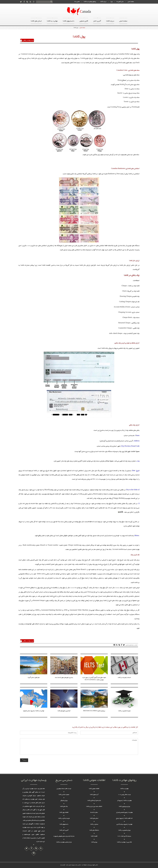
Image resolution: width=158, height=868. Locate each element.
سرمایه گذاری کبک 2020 (124, 836)
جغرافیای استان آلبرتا (34, 678)
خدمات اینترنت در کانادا (124, 678)
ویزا (111, 2)
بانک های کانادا (64, 807)
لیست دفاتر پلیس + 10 (124, 795)
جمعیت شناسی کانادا (64, 795)
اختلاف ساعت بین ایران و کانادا (94, 807)
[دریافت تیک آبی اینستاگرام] (41, 849)
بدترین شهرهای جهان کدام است (64, 678)
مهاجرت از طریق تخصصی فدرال (124, 812)
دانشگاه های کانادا (94, 830)
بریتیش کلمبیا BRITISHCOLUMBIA (94, 711)
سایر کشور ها (120, 2)
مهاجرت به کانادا (52, 20)
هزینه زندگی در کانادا (64, 818)
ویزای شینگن (64, 801)
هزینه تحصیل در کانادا (124, 711)
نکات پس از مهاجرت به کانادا (124, 842)
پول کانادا (76, 28)
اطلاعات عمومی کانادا (94, 789)
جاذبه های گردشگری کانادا (94, 801)
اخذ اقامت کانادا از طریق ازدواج (124, 818)
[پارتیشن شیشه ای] (36, 849)
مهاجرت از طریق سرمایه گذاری (124, 824)
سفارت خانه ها (94, 812)
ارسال (24, 760)
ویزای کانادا (94, 842)
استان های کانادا (36, 20)
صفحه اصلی (131, 2)
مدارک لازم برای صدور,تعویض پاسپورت (64, 836)
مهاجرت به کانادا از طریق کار (124, 801)
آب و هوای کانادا (94, 795)
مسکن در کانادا (94, 824)
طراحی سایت (78, 865)
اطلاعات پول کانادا (64, 812)
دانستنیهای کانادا (69, 20)
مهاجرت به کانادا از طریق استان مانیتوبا (34, 711)
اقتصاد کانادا (94, 836)
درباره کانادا (103, 2)
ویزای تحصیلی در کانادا (124, 830)
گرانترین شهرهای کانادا (64, 711)
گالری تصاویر (84, 20)
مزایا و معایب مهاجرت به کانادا (64, 842)
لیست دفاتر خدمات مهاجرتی (64, 789)
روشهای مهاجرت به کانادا (90, 2)
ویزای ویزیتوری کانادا (124, 807)
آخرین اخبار (97, 20)
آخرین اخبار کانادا (64, 830)
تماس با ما (77, 2)
